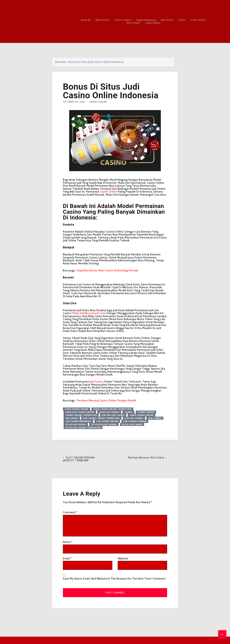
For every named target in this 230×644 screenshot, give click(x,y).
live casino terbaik (135, 421)
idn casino (72, 418)
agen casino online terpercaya (112, 409)
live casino (155, 418)
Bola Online (103, 20)
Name (68, 542)
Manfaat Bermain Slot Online (146, 458)
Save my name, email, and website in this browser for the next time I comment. (115, 579)
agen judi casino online (80, 412)
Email (67, 559)
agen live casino (109, 412)
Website (123, 559)
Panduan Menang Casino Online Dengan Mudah (106, 400)
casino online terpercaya (81, 415)
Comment (70, 512)
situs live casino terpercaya (83, 428)
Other (182, 20)
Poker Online (198, 20)
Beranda (86, 20)
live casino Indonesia (78, 421)
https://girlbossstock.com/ (89, 313)
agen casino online (76, 409)
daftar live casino (113, 415)
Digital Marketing (146, 20)
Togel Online (153, 23)
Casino (128, 412)
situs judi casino (76, 424)
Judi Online (167, 20)
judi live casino (134, 418)
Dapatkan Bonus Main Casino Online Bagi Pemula (108, 270)
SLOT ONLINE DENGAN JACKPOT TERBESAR (79, 459)
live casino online (107, 421)
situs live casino (132, 424)
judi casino (96, 382)
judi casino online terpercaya (101, 418)
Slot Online (133, 23)
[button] (222, 634)
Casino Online (123, 20)
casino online (109, 192)
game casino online (142, 415)
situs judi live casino (104, 424)
